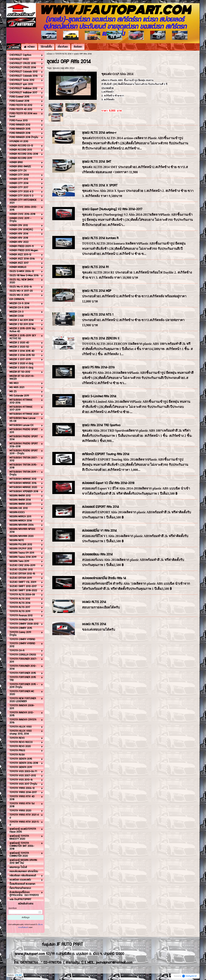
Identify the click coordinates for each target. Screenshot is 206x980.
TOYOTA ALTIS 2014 (63, 54)
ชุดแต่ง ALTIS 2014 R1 (95, 267)
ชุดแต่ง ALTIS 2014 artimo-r (99, 133)
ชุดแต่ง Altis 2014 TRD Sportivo (101, 425)
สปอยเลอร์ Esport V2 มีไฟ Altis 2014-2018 (108, 483)
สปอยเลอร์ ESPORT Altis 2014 (101, 507)
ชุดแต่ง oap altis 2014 (63, 68)
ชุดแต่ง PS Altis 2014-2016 (98, 367)
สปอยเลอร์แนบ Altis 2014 (97, 555)
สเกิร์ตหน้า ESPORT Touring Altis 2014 (106, 454)
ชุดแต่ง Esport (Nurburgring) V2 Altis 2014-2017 (112, 209)
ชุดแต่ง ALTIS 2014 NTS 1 (98, 315)
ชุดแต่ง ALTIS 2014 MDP (97, 291)
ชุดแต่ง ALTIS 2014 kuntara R (100, 238)
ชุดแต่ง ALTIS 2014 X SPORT (100, 186)
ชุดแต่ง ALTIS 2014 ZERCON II (101, 339)
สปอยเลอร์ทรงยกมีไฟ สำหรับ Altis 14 (104, 578)
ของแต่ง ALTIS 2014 (94, 602)
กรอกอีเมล (12, 908)
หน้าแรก (50, 54)
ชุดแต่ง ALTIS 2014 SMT (97, 162)
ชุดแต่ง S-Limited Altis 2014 (99, 396)
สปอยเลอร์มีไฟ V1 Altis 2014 (99, 531)
